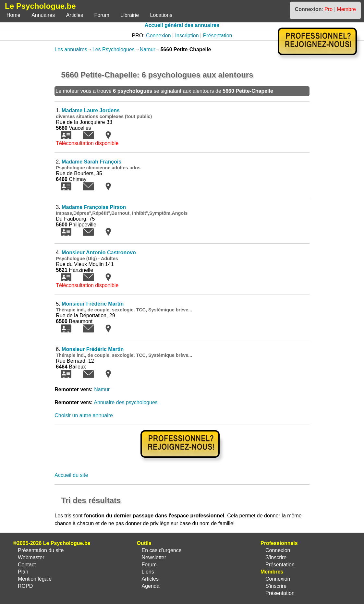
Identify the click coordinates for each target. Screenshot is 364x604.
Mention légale (35, 579)
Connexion (158, 36)
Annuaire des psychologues (126, 402)
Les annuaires (71, 49)
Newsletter (154, 557)
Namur (148, 49)
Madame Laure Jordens (91, 110)
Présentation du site (41, 550)
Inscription (187, 36)
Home (13, 15)
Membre (346, 9)
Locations (161, 15)
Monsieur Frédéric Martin (93, 304)
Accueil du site (71, 475)
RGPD (25, 586)
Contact (27, 565)
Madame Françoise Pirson (94, 207)
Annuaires (43, 15)
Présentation (218, 36)
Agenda (150, 586)
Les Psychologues (114, 49)
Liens (148, 572)
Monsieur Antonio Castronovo (99, 253)
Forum (102, 15)
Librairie (130, 15)
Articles (75, 15)
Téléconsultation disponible (87, 143)
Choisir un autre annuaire (84, 415)
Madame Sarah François (91, 162)
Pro (328, 9)
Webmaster (31, 557)
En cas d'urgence (161, 550)
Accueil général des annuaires (182, 25)
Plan (23, 572)
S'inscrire (276, 557)
